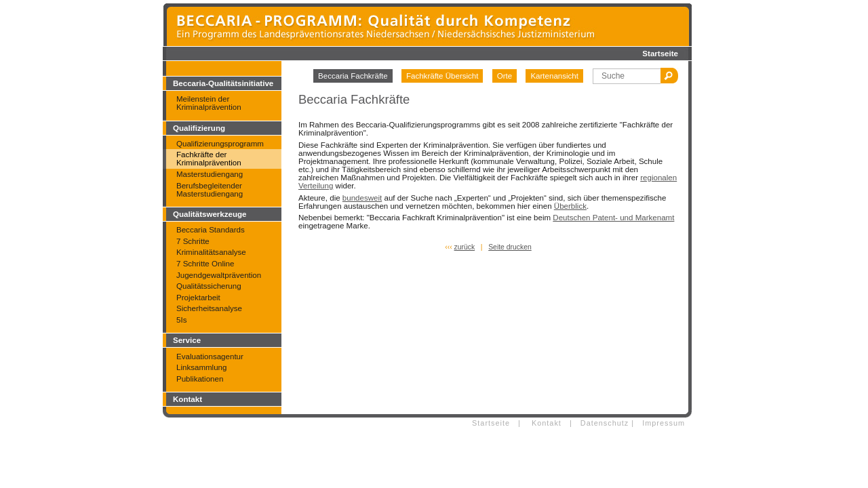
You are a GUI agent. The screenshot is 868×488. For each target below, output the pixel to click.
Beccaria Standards (211, 230)
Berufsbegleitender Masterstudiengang (210, 190)
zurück (465, 247)
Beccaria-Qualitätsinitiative (223, 83)
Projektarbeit (198, 298)
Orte (505, 76)
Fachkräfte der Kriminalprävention (209, 159)
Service (187, 340)
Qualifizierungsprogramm (220, 144)
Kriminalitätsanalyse (211, 252)
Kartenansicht (554, 76)
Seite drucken (510, 247)
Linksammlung (201, 367)
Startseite (660, 54)
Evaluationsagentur (210, 357)
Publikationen (200, 379)
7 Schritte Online (205, 264)
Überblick (570, 206)
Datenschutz (605, 423)
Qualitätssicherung (209, 286)
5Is (181, 320)
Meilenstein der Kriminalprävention (209, 103)
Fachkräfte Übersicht (442, 76)
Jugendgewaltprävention (219, 275)
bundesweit (362, 198)
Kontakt (188, 399)
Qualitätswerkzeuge (210, 214)
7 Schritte (193, 241)
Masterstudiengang (210, 174)
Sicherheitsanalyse (209, 308)
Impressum (664, 423)
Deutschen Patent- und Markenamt (613, 218)
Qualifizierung (199, 128)
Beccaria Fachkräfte (353, 76)
